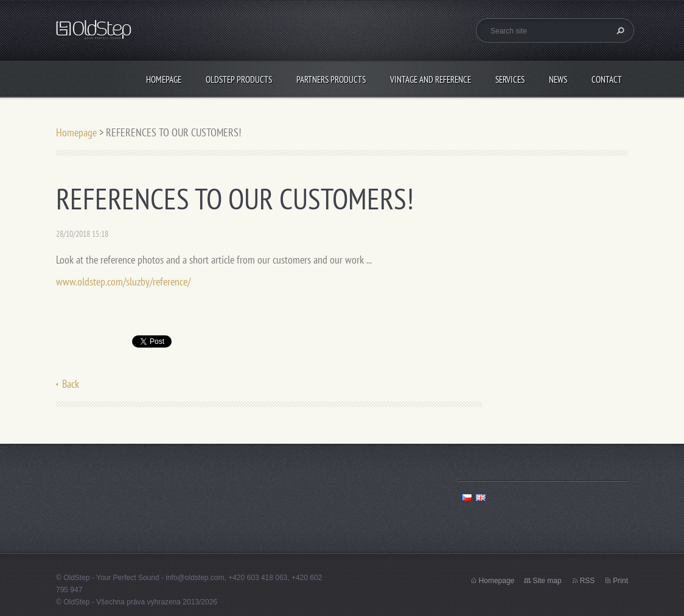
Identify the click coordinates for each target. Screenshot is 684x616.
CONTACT (607, 79)
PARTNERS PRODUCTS (331, 79)
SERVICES (510, 79)
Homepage (164, 79)
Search (619, 30)
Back (71, 384)
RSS (588, 581)
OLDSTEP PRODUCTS (239, 79)
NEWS (558, 79)
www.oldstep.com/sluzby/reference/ (123, 282)
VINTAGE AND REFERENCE (431, 79)
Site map (547, 581)
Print (620, 581)
